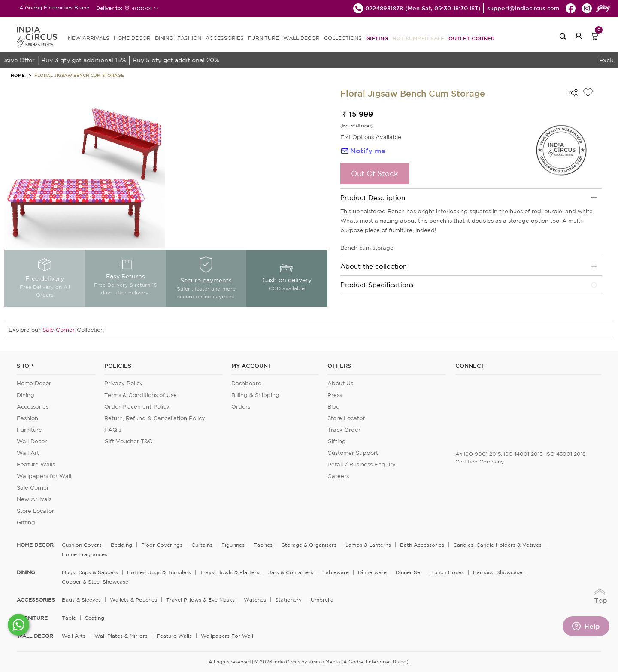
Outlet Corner (472, 38)
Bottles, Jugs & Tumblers (159, 572)
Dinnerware (372, 572)
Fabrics (263, 545)
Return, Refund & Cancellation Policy (155, 418)
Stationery (288, 600)
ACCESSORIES (225, 38)
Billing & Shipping (255, 395)
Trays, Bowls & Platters (230, 572)
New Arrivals (34, 499)
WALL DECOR (301, 38)
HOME (18, 75)
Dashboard (247, 383)
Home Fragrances (85, 554)
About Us (340, 383)
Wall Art (28, 453)
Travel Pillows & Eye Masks (200, 600)
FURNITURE (264, 38)
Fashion (27, 418)
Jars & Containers (291, 572)
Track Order (344, 430)
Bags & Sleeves (81, 600)
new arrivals (89, 38)
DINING (164, 38)
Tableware (336, 572)
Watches (255, 600)
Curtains (202, 545)
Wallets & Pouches (133, 600)
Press (335, 395)
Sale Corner (59, 330)
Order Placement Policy (137, 407)
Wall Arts (74, 636)
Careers (338, 476)
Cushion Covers (82, 545)
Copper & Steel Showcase (95, 582)
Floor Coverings (162, 545)
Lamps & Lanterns (368, 545)
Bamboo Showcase (498, 572)
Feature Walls (36, 465)
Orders (241, 407)
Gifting (377, 38)
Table (69, 618)
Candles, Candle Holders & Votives (497, 545)
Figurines (233, 545)
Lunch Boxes (448, 572)
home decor (35, 545)
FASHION (189, 38)
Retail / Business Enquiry (362, 465)
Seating (95, 618)
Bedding (121, 545)
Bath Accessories (422, 545)
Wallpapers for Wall (44, 476)
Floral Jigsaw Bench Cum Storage (79, 75)
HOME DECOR (132, 38)
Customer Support (353, 453)
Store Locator (35, 511)
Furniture (29, 430)
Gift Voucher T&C (128, 441)
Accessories (33, 407)
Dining (26, 395)
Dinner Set (409, 572)
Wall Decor (32, 441)
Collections (343, 38)
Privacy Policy (124, 383)
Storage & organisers (309, 545)
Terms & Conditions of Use (141, 395)
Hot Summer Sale (418, 38)
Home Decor (34, 383)
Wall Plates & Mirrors (121, 636)
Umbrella (322, 600)
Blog (334, 407)
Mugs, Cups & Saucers (90, 572)
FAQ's (113, 430)
